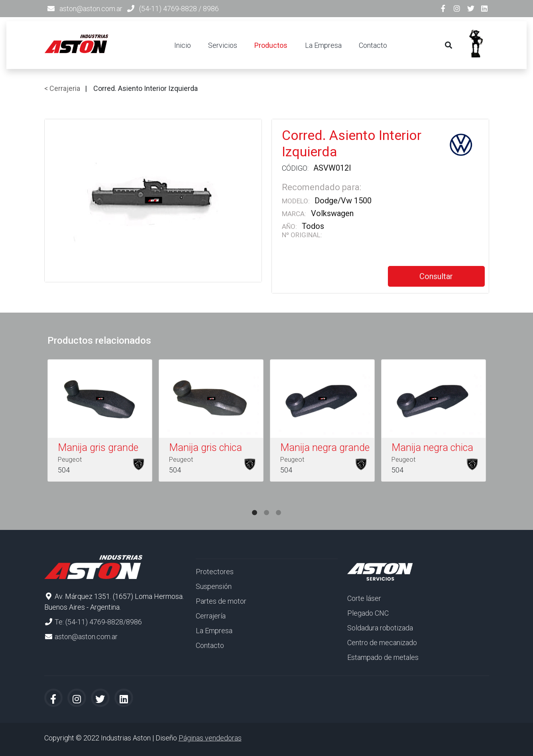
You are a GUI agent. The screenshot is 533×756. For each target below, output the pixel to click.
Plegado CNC (368, 613)
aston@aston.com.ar (91, 9)
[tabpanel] (100, 422)
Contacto (373, 45)
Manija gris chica (206, 448)
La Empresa (323, 45)
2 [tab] (267, 505)
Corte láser (364, 598)
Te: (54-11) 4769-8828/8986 (98, 622)
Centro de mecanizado (382, 643)
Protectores (215, 572)
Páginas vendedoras (210, 738)
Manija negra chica (432, 448)
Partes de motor (221, 601)
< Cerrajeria (62, 88)
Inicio (183, 45)
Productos (271, 45)
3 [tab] (279, 505)
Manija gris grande (98, 448)
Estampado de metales (383, 657)
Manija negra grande (325, 448)
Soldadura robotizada (380, 628)
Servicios (223, 45)
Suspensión (214, 586)
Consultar (436, 276)
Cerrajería (211, 616)
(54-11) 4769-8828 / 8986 (179, 9)
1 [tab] (255, 505)
